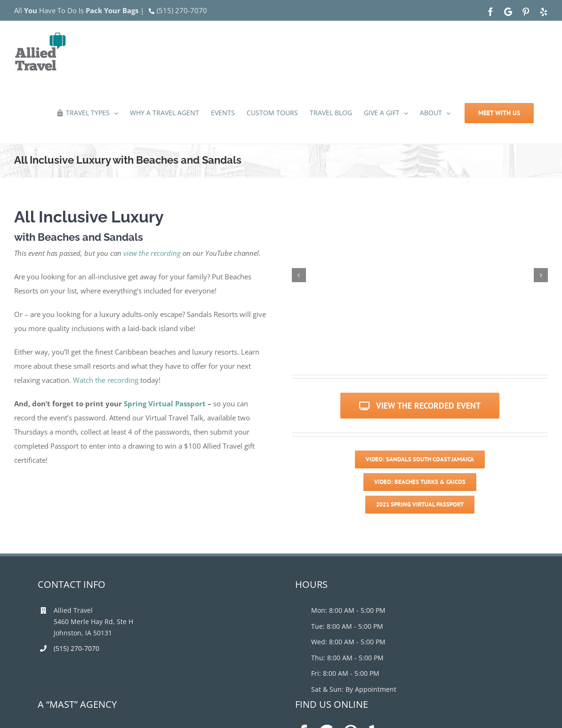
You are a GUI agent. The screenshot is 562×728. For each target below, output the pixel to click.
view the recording (152, 253)
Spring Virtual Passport (165, 404)
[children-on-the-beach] (484, 275)
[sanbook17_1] (356, 275)
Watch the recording (106, 380)
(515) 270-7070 (182, 10)
